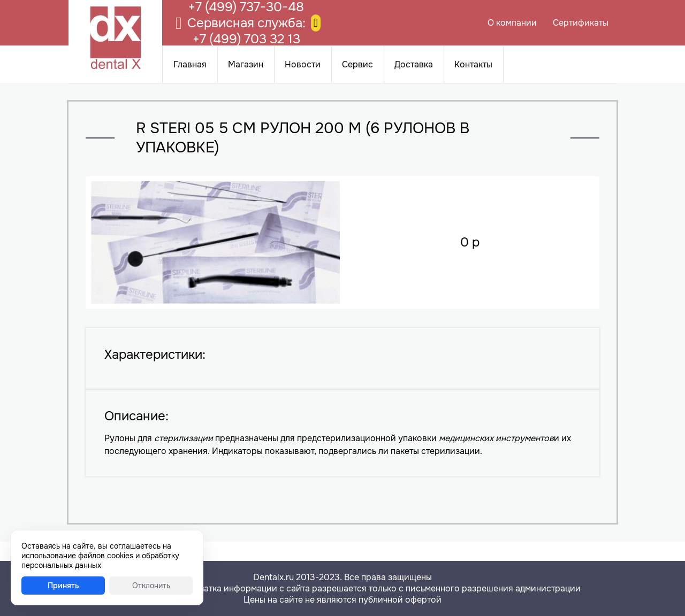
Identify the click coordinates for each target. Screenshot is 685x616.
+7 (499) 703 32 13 (246, 39)
